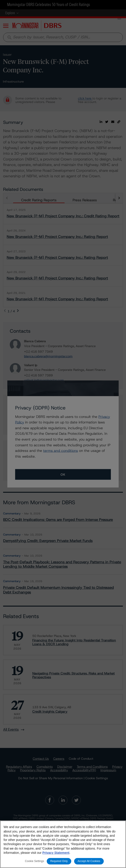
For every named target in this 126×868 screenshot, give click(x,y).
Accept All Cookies (89, 861)
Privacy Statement (56, 853)
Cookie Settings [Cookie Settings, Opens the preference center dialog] (35, 861)
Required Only (59, 861)
